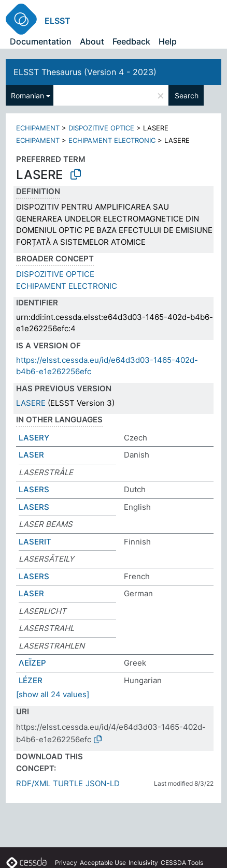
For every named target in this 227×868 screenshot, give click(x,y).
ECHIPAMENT (38, 128)
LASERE (31, 403)
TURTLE (68, 783)
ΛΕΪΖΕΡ (32, 663)
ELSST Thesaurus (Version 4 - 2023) (85, 72)
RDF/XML (33, 783)
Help (168, 41)
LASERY (34, 438)
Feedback (131, 41)
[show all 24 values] (53, 694)
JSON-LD (103, 783)
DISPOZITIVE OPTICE (101, 128)
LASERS (34, 489)
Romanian (27, 95)
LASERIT (35, 542)
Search (187, 95)
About (92, 41)
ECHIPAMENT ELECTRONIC (112, 140)
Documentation (41, 41)
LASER (31, 455)
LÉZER (31, 680)
